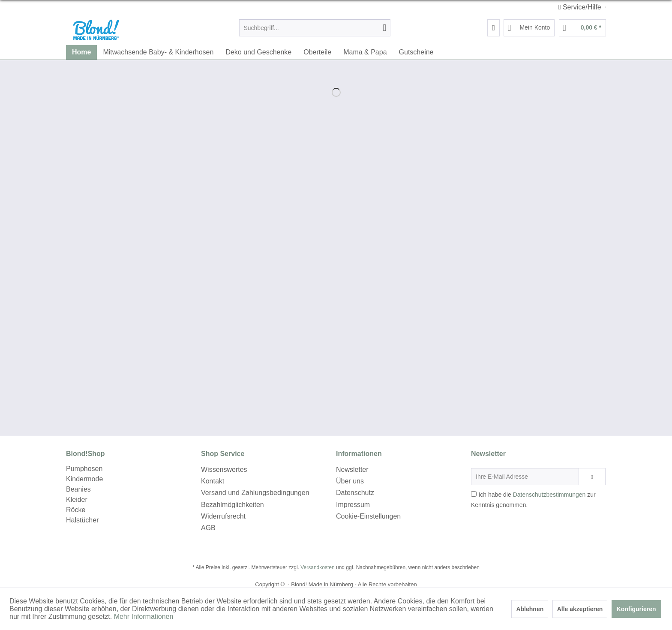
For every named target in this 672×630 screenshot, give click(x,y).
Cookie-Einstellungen (368, 516)
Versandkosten (317, 567)
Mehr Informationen (144, 616)
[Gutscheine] (416, 52)
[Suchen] (384, 28)
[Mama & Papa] (365, 52)
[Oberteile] (317, 52)
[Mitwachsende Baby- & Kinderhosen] (158, 52)
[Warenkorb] (582, 28)
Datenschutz (355, 493)
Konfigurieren (636, 609)
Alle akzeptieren (580, 609)
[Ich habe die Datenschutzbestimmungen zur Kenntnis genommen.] (474, 494)
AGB (208, 528)
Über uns (350, 481)
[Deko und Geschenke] (258, 52)
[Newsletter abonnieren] (592, 477)
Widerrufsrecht (223, 516)
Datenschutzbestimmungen (549, 495)
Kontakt (213, 481)
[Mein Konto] (529, 28)
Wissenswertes (224, 469)
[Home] (81, 52)
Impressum (353, 505)
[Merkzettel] (493, 28)
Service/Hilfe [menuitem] (581, 7)
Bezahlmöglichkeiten (232, 505)
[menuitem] (315, 28)
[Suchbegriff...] (315, 28)
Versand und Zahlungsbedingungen (255, 493)
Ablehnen (530, 609)
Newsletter (352, 469)
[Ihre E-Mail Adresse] (525, 477)
